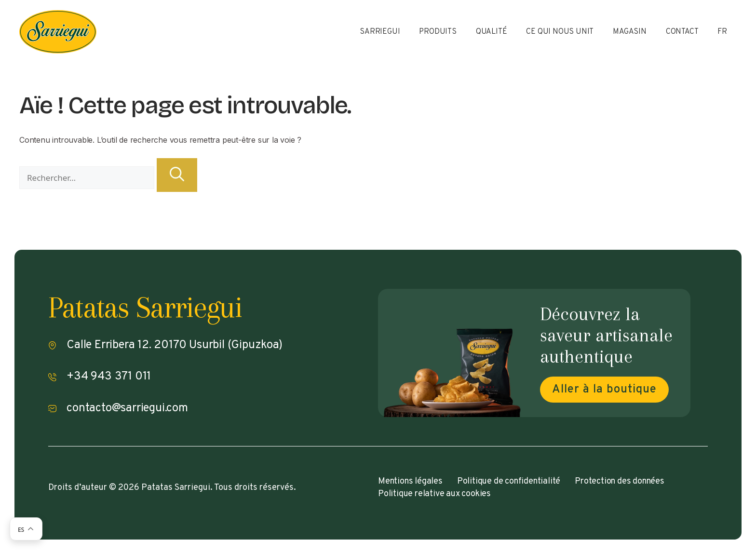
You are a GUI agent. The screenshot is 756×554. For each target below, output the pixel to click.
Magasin (630, 32)
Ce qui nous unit (560, 32)
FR (722, 32)
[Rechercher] (177, 175)
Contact (682, 32)
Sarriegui (380, 32)
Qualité (492, 32)
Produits (438, 32)
